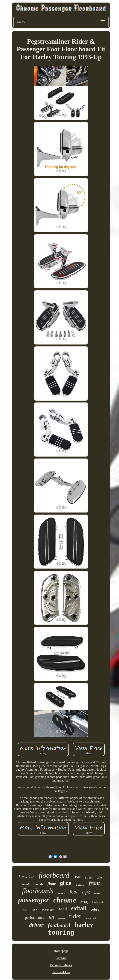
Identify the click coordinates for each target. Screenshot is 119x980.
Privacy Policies (61, 965)
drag (84, 902)
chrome (65, 900)
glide (66, 883)
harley (84, 925)
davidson (80, 885)
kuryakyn (27, 877)
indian (97, 894)
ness (35, 910)
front (94, 883)
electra (62, 919)
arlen (100, 877)
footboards (98, 902)
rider (75, 916)
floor (52, 884)
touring (61, 933)
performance (35, 917)
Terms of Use (61, 972)
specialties (48, 910)
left (51, 917)
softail (79, 908)
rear (77, 876)
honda (26, 884)
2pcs (25, 910)
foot (74, 892)
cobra (95, 909)
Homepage (61, 951)
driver (36, 925)
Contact (61, 958)
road (63, 909)
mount (61, 893)
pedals (39, 884)
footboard (59, 925)
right (86, 892)
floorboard (54, 875)
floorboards (38, 891)
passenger (34, 900)
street (89, 877)
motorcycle (91, 918)
